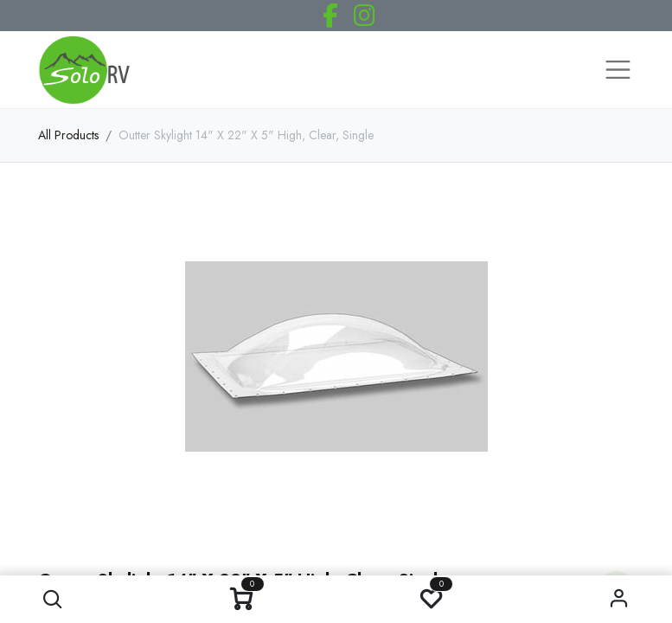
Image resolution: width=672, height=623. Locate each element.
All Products (68, 135)
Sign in (619, 599)
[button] (53, 599)
